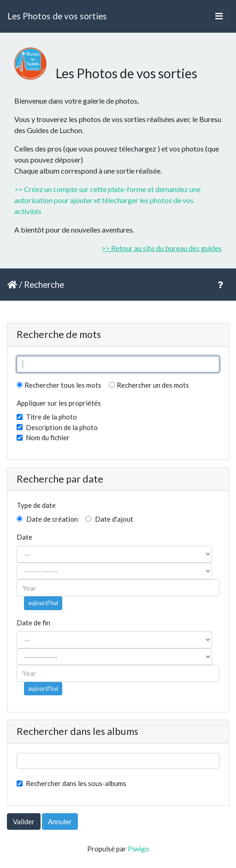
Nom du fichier (48, 437)
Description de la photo (62, 427)
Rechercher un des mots (149, 385)
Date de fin (33, 623)
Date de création (47, 519)
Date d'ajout (109, 519)
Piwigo (139, 849)
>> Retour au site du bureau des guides (162, 248)
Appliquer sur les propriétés (59, 403)
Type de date (36, 505)
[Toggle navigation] (219, 16)
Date (24, 537)
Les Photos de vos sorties (57, 16)
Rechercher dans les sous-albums (76, 783)
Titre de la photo (51, 417)
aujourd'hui (43, 603)
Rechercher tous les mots (59, 385)
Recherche (44, 284)
